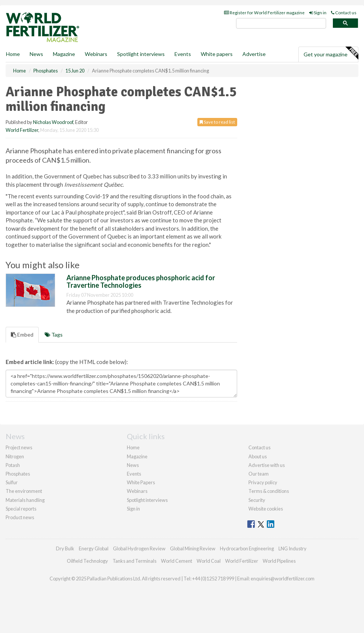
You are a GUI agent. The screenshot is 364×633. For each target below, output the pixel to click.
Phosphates (18, 474)
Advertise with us (267, 465)
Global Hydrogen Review (139, 548)
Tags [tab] (54, 335)
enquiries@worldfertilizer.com (283, 579)
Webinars (96, 54)
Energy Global (94, 548)
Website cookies (266, 509)
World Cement (177, 561)
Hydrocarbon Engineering (247, 548)
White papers (217, 54)
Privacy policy (263, 482)
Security (257, 500)
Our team (259, 474)
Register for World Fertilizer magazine (264, 13)
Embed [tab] (22, 335)
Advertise (254, 54)
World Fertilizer (22, 130)
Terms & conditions (269, 491)
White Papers (141, 482)
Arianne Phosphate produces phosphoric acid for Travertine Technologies (141, 281)
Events (183, 54)
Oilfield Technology (87, 561)
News (133, 465)
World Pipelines (279, 561)
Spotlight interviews (141, 54)
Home (13, 54)
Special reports (21, 509)
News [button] (36, 54)
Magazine (64, 54)
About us (258, 456)
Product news (20, 517)
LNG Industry (293, 548)
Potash (13, 465)
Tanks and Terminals (135, 561)
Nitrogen (15, 456)
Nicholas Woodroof (53, 122)
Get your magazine (331, 53)
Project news (19, 447)
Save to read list (217, 122)
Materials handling (25, 500)
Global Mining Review (193, 548)
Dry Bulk (65, 548)
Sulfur (12, 482)
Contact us (344, 13)
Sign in (318, 13)
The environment (24, 491)
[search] (281, 23)
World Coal (209, 561)
